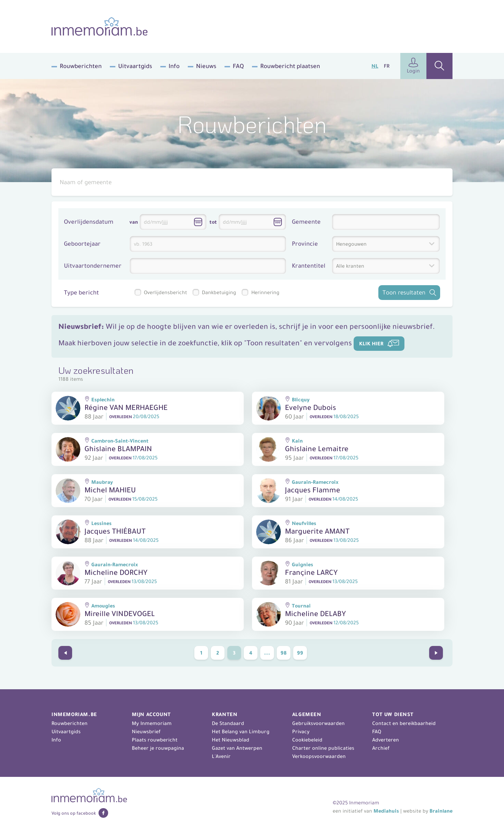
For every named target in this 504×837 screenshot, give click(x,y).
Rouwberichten (81, 66)
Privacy (301, 732)
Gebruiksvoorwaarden (318, 723)
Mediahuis (386, 811)
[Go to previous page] (65, 653)
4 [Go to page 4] (251, 653)
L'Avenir (221, 756)
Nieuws (206, 66)
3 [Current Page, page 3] (234, 653)
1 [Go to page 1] (201, 653)
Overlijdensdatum (89, 222)
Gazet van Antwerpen (237, 748)
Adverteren (386, 740)
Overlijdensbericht (165, 292)
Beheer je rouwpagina (158, 748)
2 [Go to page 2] (218, 653)
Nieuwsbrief (146, 732)
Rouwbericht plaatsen (290, 66)
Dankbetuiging (219, 292)
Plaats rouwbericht (155, 740)
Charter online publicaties (323, 748)
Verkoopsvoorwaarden (319, 756)
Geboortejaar (82, 244)
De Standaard (228, 723)
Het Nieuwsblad (231, 740)
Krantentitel (309, 266)
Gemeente (306, 222)
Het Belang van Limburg (241, 732)
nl (375, 66)
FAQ (238, 66)
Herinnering (265, 292)
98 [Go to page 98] (284, 653)
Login (413, 66)
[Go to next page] (436, 653)
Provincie (305, 244)
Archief (381, 748)
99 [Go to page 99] (300, 653)
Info (174, 66)
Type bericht (81, 293)
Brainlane (441, 811)
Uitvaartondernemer (93, 266)
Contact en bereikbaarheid (404, 723)
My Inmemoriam (152, 723)
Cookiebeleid (307, 740)
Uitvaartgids (135, 66)
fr (387, 66)
